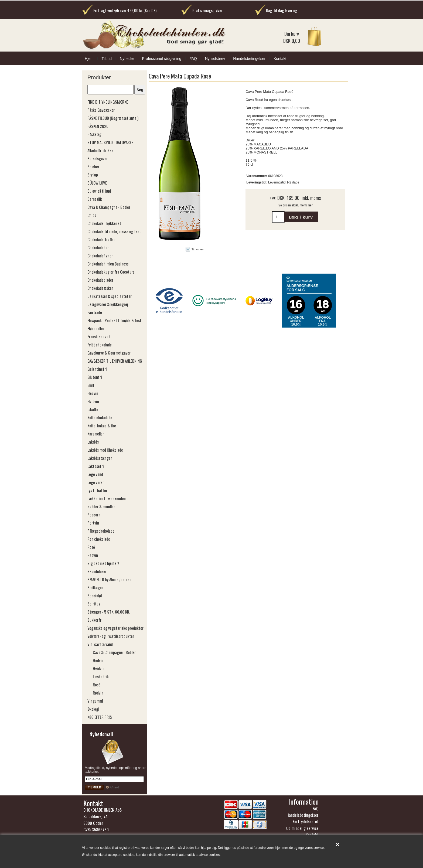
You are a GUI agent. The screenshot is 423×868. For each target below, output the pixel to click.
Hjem (89, 59)
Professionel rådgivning (162, 59)
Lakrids (93, 442)
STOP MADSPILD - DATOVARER (110, 142)
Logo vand (95, 474)
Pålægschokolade (101, 531)
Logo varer (96, 482)
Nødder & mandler (101, 506)
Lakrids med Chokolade (105, 450)
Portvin (93, 523)
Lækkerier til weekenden (107, 498)
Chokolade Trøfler (101, 239)
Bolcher (93, 166)
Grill (91, 385)
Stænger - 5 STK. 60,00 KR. (109, 612)
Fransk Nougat (99, 336)
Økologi (93, 709)
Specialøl (95, 595)
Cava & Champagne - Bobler (109, 207)
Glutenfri (95, 377)
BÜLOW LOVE (97, 183)
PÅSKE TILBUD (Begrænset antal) (113, 118)
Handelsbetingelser (249, 59)
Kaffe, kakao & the (102, 426)
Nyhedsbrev (215, 59)
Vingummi (95, 701)
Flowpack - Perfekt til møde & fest (114, 320)
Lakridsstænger (100, 458)
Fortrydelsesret (306, 821)
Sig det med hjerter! (103, 563)
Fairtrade (95, 312)
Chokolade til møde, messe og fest (114, 231)
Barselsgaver (98, 158)
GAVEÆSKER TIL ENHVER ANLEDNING (115, 361)
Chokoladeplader (100, 280)
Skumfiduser (97, 571)
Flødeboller (96, 328)
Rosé (91, 547)
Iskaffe (93, 409)
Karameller (96, 434)
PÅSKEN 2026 (98, 126)
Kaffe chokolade (100, 417)
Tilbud (107, 59)
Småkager (95, 587)
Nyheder (127, 59)
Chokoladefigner (100, 256)
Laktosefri (96, 466)
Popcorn (94, 515)
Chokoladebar (98, 247)
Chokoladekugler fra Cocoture (111, 272)
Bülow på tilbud (99, 191)
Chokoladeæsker (100, 288)
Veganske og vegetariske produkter (115, 628)
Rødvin (93, 555)
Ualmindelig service (302, 828)
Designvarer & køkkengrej (108, 304)
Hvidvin (93, 401)
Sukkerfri (95, 620)
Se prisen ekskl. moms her (296, 205)
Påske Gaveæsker (101, 110)
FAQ (193, 59)
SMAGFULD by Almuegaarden (109, 579)
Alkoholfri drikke (100, 150)
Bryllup (93, 175)
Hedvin (93, 393)
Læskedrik (101, 676)
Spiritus (94, 604)
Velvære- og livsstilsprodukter (111, 636)
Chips (92, 215)
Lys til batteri (98, 490)
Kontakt (280, 59)
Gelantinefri (97, 369)
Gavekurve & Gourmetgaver (109, 353)
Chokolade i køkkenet (104, 223)
